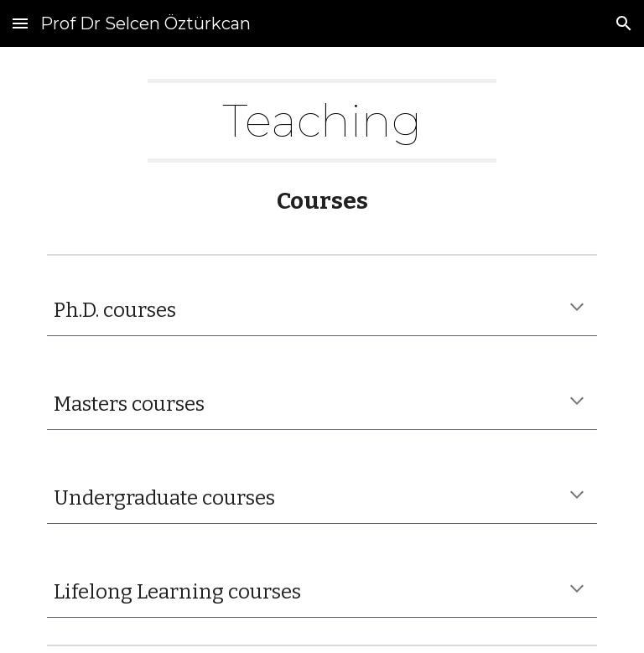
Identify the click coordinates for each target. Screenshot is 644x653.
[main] (322, 121)
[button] (20, 23)
